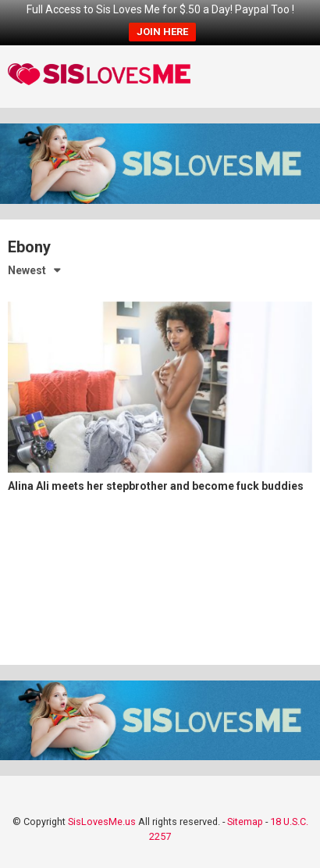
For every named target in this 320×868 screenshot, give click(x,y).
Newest (27, 270)
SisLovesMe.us (102, 822)
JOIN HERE (162, 32)
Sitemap (245, 822)
